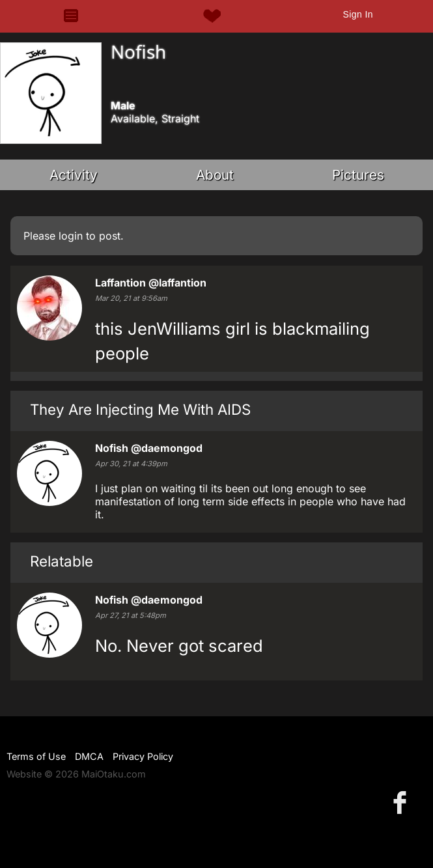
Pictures (358, 175)
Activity (74, 175)
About (215, 175)
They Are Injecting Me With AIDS (140, 409)
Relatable (62, 561)
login (71, 236)
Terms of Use (36, 756)
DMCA (89, 756)
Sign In (357, 14)
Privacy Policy (143, 756)
